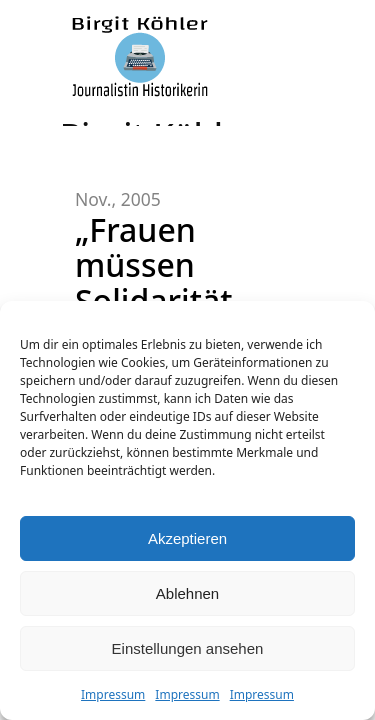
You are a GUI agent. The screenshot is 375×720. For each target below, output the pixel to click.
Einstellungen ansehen (188, 648)
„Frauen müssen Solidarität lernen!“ (154, 282)
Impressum (113, 694)
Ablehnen (187, 593)
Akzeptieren (187, 538)
